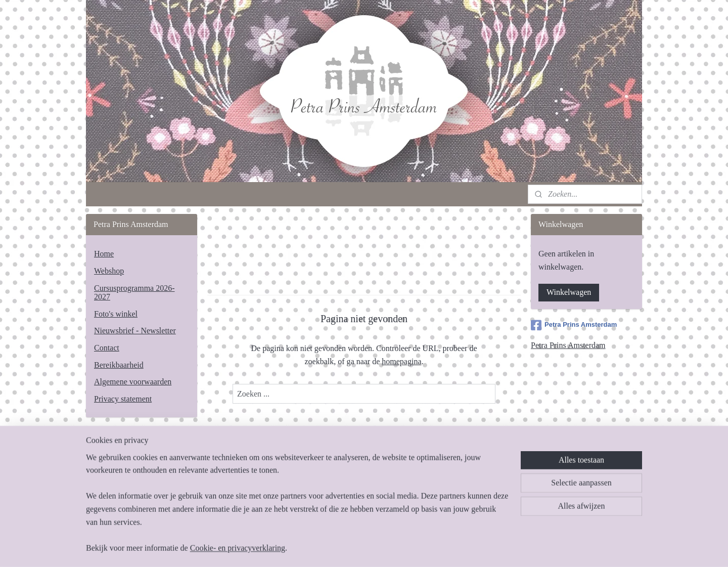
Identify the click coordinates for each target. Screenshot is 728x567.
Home (104, 254)
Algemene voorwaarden (133, 382)
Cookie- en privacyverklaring (238, 548)
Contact (107, 348)
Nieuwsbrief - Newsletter (135, 331)
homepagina (401, 361)
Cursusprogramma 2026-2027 (134, 293)
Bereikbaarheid (119, 365)
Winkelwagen (569, 292)
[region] (297, 509)
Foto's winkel (116, 314)
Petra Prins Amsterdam (574, 325)
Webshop (109, 271)
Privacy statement (123, 399)
